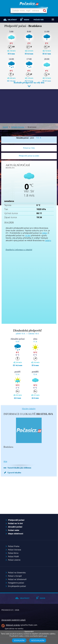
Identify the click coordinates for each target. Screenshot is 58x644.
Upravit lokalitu (14, 473)
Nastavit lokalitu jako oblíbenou (19, 468)
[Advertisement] (29, 104)
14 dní (28, 235)
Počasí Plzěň (13, 556)
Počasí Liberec (14, 560)
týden (45, 233)
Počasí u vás (39, 20)
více (5, 461)
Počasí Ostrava (15, 550)
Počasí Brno (13, 553)
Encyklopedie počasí (17, 586)
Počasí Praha (14, 546)
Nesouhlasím (38, 640)
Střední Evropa (18, 127)
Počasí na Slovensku (17, 573)
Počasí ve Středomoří (17, 579)
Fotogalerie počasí (16, 583)
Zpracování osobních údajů (13, 620)
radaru (48, 240)
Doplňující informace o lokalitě (19, 250)
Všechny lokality (29, 409)
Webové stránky (13, 625)
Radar (26, 20)
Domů (5, 127)
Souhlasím (19, 640)
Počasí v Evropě (15, 576)
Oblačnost (12, 20)
